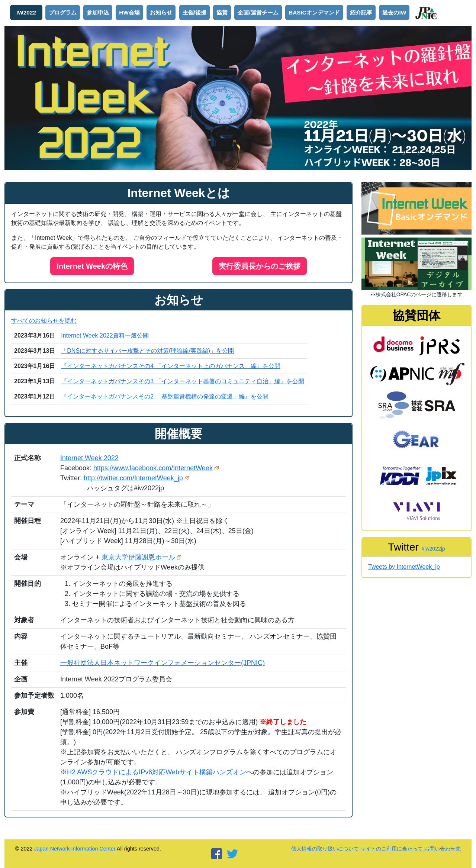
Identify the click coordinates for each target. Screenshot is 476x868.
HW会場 (129, 12)
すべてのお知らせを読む (44, 321)
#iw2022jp (433, 549)
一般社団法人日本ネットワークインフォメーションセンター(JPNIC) (163, 663)
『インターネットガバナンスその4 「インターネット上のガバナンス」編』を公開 (171, 366)
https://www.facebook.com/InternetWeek (153, 468)
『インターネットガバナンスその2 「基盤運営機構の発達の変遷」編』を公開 (165, 396)
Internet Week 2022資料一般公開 (105, 335)
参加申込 (98, 12)
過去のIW (394, 12)
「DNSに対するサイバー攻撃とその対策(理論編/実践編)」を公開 (147, 351)
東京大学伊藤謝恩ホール (138, 557)
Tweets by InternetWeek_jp (404, 567)
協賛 (222, 12)
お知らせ (161, 12)
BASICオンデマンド (314, 12)
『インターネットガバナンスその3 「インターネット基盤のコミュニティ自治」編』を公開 (182, 381)
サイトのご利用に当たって (392, 849)
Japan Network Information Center (75, 849)
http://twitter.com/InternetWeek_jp (133, 478)
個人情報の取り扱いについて (325, 849)
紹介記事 (361, 12)
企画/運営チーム (258, 12)
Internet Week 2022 (89, 458)
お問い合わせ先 (443, 849)
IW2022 (26, 12)
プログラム (63, 12)
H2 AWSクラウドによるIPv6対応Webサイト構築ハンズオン (157, 772)
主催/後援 (194, 12)
